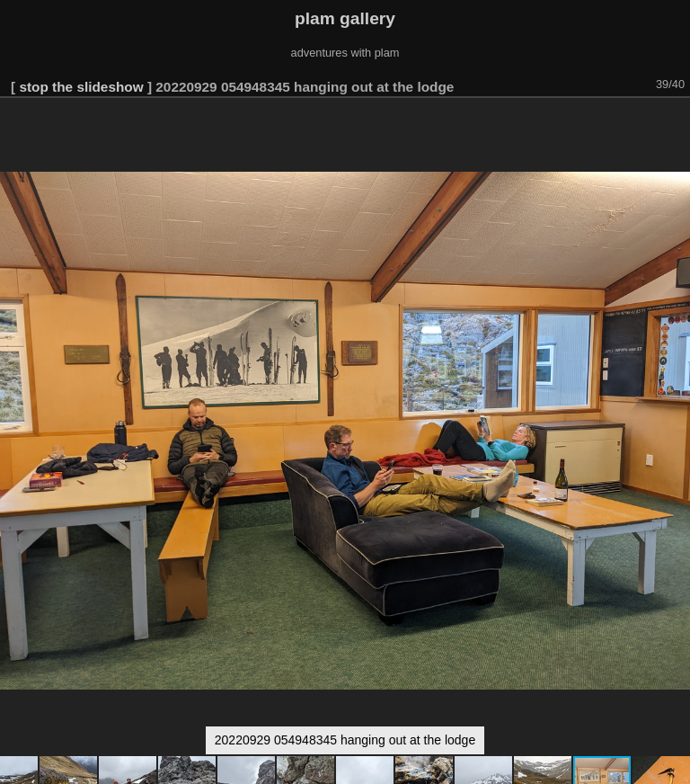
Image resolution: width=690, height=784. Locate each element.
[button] (674, 123)
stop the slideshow (81, 87)
